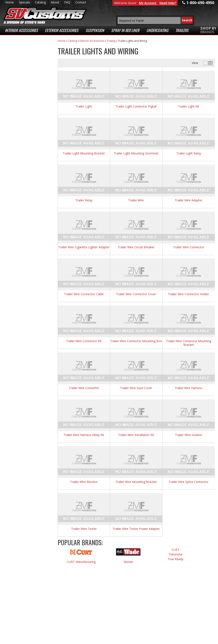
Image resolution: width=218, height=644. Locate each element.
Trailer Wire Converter (84, 388)
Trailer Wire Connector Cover (136, 294)
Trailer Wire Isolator (189, 435)
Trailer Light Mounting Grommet (136, 153)
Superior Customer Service (30, 113)
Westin (128, 562)
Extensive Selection (31, 53)
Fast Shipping (25, 91)
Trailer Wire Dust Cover (136, 388)
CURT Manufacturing (81, 562)
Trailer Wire (136, 200)
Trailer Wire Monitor (84, 482)
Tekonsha (175, 555)
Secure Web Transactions (25, 133)
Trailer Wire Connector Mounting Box (136, 341)
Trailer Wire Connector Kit (84, 341)
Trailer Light (84, 107)
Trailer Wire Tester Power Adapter (136, 529)
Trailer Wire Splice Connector (189, 482)
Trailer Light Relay (189, 153)
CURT (176, 550)
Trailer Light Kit (189, 107)
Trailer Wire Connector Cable (84, 294)
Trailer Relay (84, 200)
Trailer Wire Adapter (189, 200)
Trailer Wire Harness (189, 388)
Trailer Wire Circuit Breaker (136, 247)
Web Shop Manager (90, 640)
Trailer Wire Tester (84, 529)
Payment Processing (176, 629)
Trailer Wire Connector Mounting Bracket (189, 343)
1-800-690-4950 (24, 192)
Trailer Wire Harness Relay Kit (84, 435)
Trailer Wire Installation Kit (136, 435)
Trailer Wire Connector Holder (189, 294)
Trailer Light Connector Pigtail (136, 107)
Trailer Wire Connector (189, 247)
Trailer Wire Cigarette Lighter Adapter (84, 247)
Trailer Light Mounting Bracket (84, 153)
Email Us (21, 178)
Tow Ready (176, 559)
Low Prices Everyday (28, 74)
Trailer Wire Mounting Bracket (136, 482)
